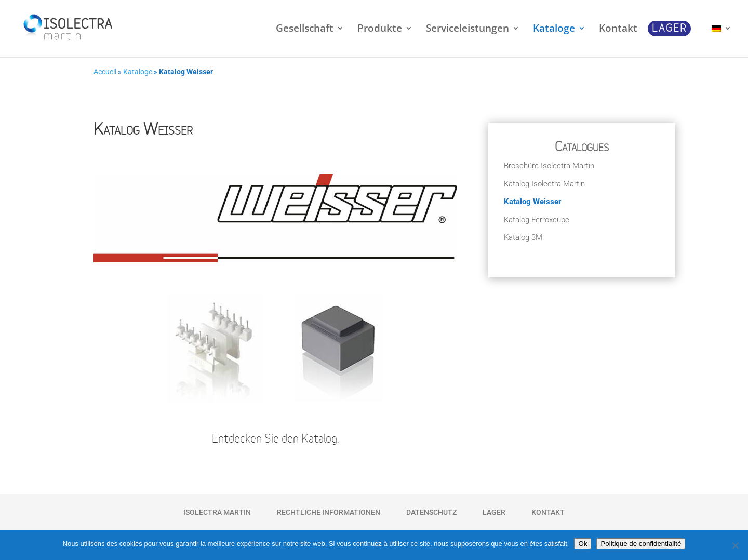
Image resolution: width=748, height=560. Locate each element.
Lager (494, 512)
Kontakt (548, 512)
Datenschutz (431, 512)
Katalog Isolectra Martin (544, 184)
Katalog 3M (523, 237)
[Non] (735, 545)
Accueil (105, 72)
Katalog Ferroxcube (537, 220)
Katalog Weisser (533, 202)
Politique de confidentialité (641, 544)
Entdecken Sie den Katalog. (276, 439)
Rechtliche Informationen (329, 512)
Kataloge (138, 72)
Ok (583, 544)
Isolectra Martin (217, 512)
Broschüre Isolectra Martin (549, 166)
